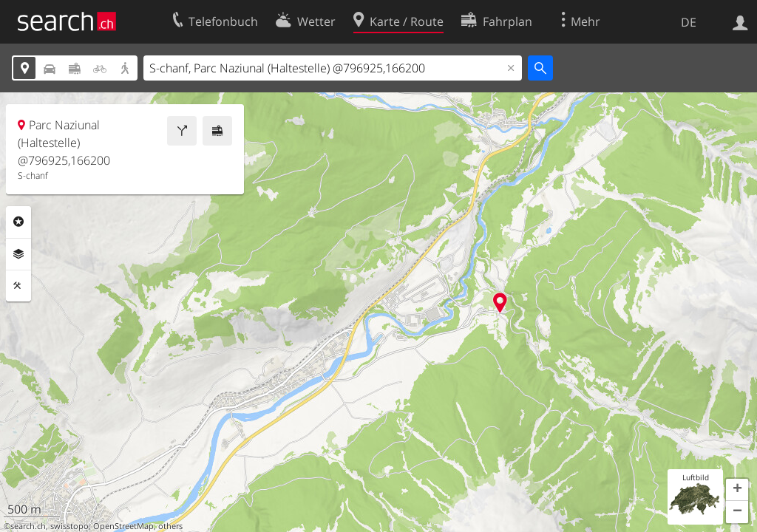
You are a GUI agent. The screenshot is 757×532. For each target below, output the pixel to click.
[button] (737, 490)
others (170, 526)
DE (689, 22)
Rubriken (18, 222)
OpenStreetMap (123, 526)
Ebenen (18, 254)
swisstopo (69, 526)
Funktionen (18, 286)
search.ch (28, 526)
